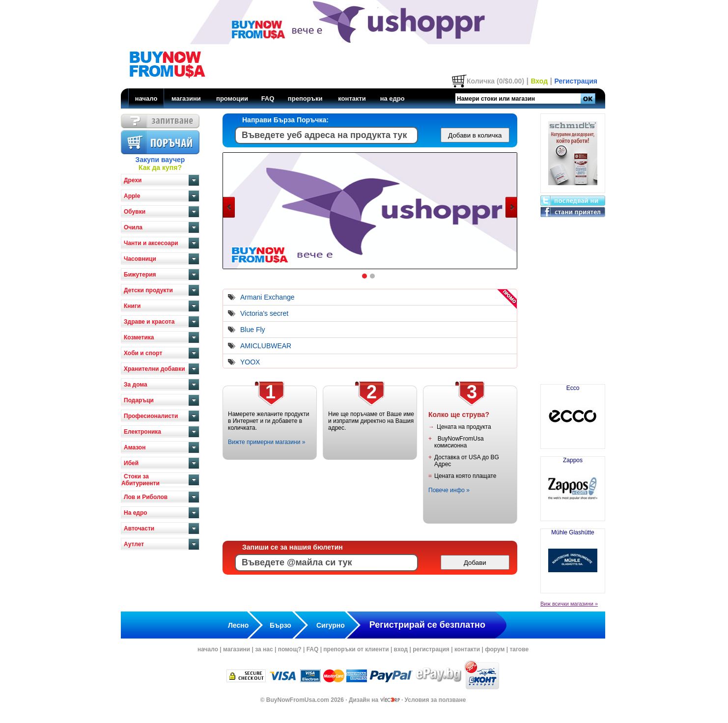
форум (495, 649)
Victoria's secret (264, 313)
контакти (352, 98)
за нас (264, 649)
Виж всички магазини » (569, 604)
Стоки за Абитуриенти (140, 480)
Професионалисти (151, 416)
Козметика (139, 337)
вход (401, 649)
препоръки (305, 98)
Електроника (142, 432)
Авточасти (139, 528)
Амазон (135, 447)
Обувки (135, 212)
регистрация (431, 649)
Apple (132, 196)
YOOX (250, 362)
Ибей (131, 463)
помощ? (290, 649)
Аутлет (134, 544)
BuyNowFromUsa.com (298, 700)
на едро (392, 98)
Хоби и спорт (143, 353)
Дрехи (133, 180)
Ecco (573, 413)
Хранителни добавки (154, 369)
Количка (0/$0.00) (495, 81)
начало (146, 98)
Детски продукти (148, 290)
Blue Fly (253, 330)
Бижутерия (140, 275)
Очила (133, 227)
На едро (136, 513)
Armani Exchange (267, 297)
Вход (539, 81)
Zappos (573, 485)
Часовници (140, 259)
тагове (519, 649)
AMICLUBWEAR (266, 346)
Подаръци (139, 400)
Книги (132, 306)
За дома (136, 385)
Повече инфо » (449, 490)
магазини (186, 98)
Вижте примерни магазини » (266, 442)
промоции (232, 98)
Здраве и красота (149, 322)
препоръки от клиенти (356, 649)
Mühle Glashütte (573, 557)
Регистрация (576, 81)
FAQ (268, 98)
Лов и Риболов (146, 497)
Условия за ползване (435, 700)
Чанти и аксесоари (151, 243)
